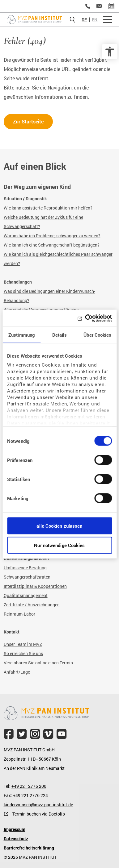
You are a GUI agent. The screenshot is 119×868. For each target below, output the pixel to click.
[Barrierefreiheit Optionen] (110, 52)
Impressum (15, 829)
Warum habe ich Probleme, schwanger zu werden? (52, 236)
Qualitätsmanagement (26, 595)
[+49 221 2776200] (88, 6)
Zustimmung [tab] (21, 335)
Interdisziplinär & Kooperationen (35, 586)
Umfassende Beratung (25, 568)
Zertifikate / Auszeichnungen (32, 605)
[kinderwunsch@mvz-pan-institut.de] (99, 6)
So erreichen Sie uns (23, 653)
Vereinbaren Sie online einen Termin (38, 663)
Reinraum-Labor (19, 614)
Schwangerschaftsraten (27, 577)
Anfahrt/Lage (17, 672)
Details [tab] (60, 335)
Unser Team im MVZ (23, 644)
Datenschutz (16, 839)
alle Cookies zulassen (59, 526)
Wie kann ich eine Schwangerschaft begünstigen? (52, 245)
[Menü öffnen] (108, 20)
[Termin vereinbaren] (111, 6)
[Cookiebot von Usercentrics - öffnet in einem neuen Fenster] (85, 318)
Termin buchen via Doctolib (38, 814)
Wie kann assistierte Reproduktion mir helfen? (48, 208)
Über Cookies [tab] (97, 335)
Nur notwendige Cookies (59, 545)
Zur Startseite (28, 121)
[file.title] (9, 734)
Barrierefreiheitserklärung (29, 848)
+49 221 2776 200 (29, 786)
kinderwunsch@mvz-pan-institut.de (38, 805)
